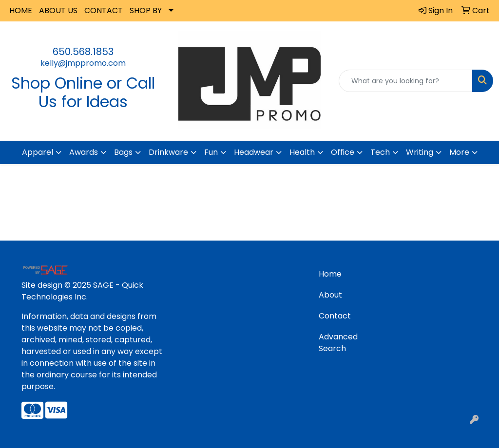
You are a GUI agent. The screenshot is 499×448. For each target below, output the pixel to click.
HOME (21, 10)
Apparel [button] (38, 152)
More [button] (459, 152)
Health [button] (302, 152)
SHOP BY (146, 10)
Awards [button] (84, 152)
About (330, 295)
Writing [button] (420, 152)
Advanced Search (338, 343)
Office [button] (343, 152)
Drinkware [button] (168, 152)
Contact (335, 316)
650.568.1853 (83, 52)
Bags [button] (123, 152)
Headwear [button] (254, 152)
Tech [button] (380, 152)
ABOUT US (58, 10)
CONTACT (104, 10)
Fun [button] (211, 152)
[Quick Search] (406, 81)
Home (330, 274)
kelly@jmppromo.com (83, 63)
